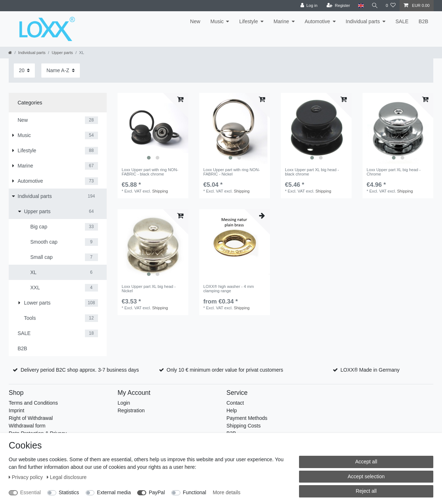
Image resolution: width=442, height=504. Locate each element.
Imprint (17, 410)
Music (217, 21)
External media (114, 492)
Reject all (366, 491)
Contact (235, 403)
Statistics (69, 492)
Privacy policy (26, 477)
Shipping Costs (243, 426)
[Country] (360, 6)
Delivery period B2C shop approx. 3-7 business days (80, 370)
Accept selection (366, 476)
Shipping (160, 191)
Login (124, 403)
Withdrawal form (27, 426)
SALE (402, 21)
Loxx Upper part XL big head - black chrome (312, 172)
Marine (281, 21)
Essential (31, 492)
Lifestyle (248, 21)
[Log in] (308, 6)
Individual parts (363, 21)
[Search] (375, 6)
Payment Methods (247, 418)
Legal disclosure (67, 477)
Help (232, 410)
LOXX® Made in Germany (370, 370)
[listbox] (153, 128)
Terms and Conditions (33, 403)
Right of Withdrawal (31, 418)
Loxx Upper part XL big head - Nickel (149, 289)
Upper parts (62, 53)
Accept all (366, 462)
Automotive (318, 21)
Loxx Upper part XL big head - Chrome (394, 172)
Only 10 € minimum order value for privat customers (225, 370)
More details (226, 492)
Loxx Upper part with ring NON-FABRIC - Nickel (232, 172)
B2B (423, 21)
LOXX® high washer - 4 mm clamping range (228, 289)
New (195, 21)
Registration (131, 410)
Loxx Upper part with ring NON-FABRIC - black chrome (150, 172)
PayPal (157, 492)
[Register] (338, 6)
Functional (195, 492)
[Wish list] (391, 6)
